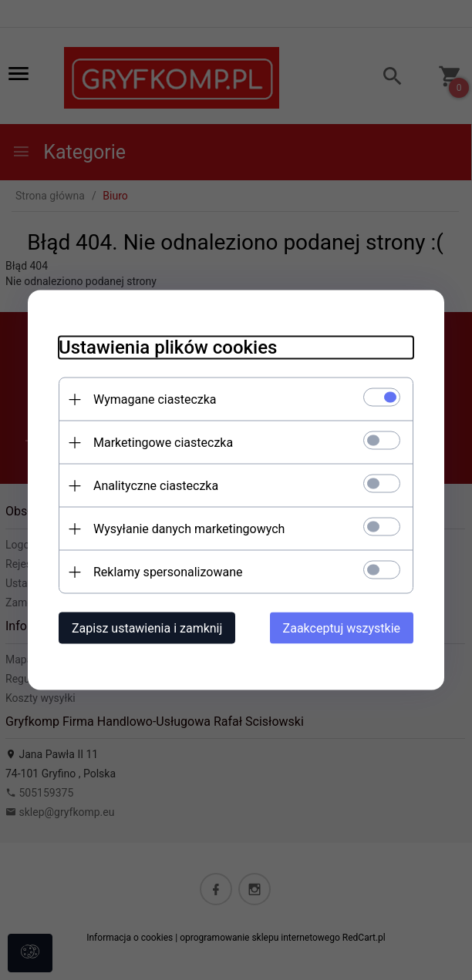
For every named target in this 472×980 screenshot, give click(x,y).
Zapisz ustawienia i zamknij (147, 628)
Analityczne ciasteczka (156, 486)
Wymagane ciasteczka (155, 399)
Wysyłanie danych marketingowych (189, 529)
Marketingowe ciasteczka (163, 443)
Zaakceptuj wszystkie (342, 628)
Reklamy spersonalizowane (168, 572)
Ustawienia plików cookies (168, 347)
